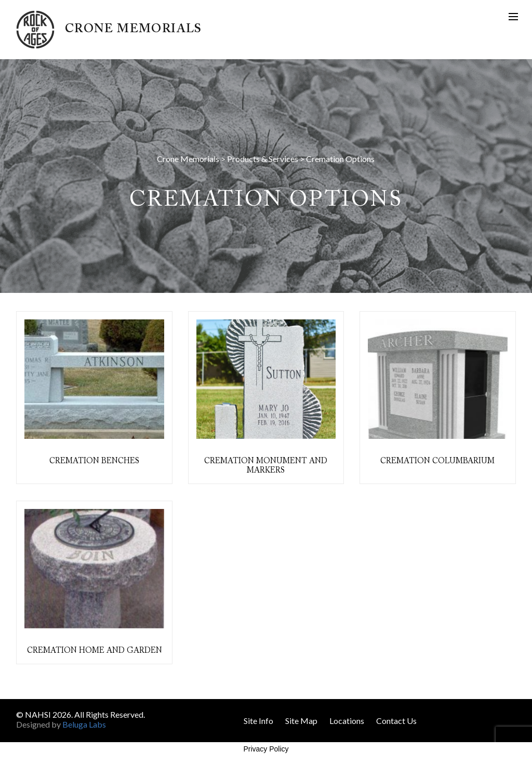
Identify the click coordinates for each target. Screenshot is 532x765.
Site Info (258, 721)
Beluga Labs (84, 724)
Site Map (301, 721)
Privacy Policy (266, 749)
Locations (347, 721)
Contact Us (396, 721)
